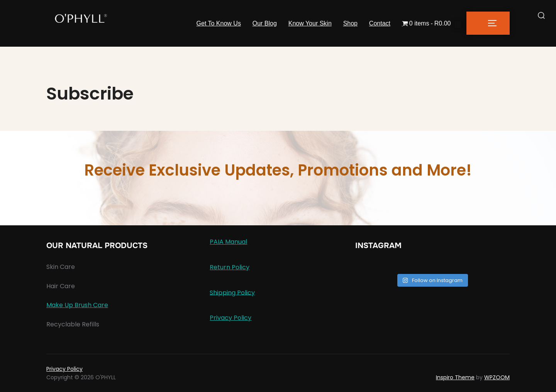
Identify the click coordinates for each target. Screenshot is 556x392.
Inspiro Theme (455, 377)
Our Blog (264, 23)
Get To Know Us (218, 23)
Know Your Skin (310, 23)
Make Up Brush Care (77, 305)
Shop (350, 23)
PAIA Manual (228, 242)
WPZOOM (497, 377)
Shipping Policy (232, 292)
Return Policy (230, 267)
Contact (380, 23)
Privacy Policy (231, 318)
